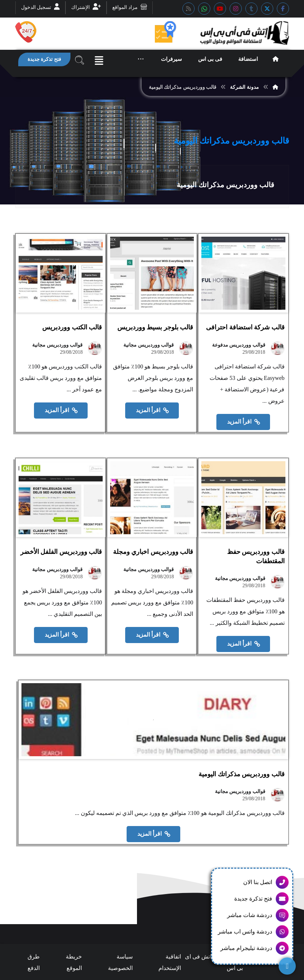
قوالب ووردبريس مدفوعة (239, 361)
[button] (283, 9)
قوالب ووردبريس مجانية (145, 361)
